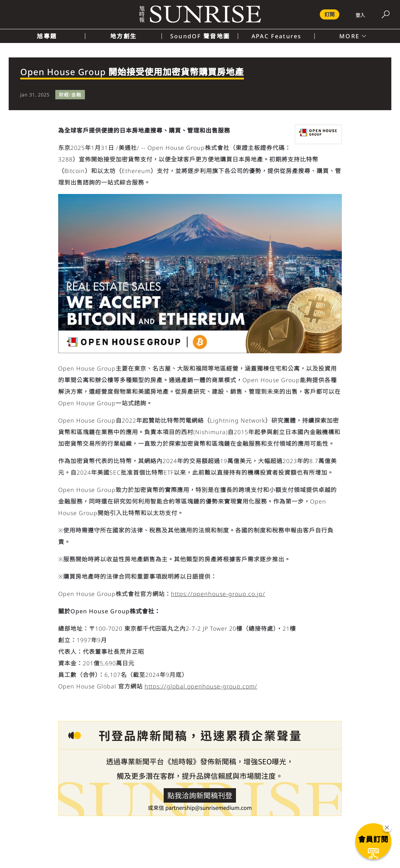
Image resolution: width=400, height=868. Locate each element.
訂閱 (330, 14)
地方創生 (123, 36)
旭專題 (47, 36)
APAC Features (277, 36)
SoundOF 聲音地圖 (200, 36)
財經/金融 (70, 95)
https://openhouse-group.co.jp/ (218, 594)
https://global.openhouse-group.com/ (201, 686)
